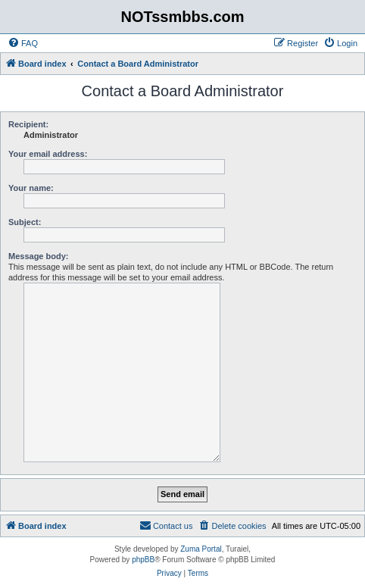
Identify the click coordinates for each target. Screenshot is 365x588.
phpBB (143, 560)
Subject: (25, 222)
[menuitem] (23, 43)
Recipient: (28, 124)
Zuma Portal (201, 549)
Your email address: (48, 154)
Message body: (38, 256)
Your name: (31, 188)
